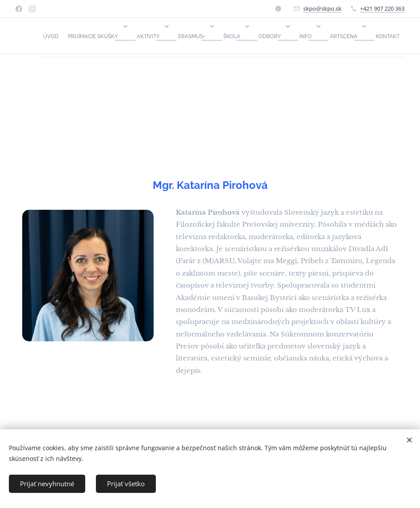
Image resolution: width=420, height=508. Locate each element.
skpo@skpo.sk (322, 8)
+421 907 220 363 (382, 8)
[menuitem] (225, 36)
